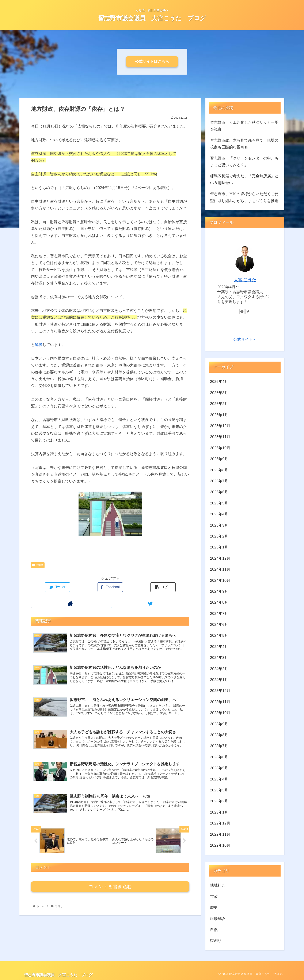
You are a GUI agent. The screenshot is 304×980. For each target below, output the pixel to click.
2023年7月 (219, 746)
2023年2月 (219, 801)
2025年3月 (219, 525)
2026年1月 (219, 415)
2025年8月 (219, 470)
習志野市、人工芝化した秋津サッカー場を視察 (244, 126)
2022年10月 (220, 845)
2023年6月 (219, 757)
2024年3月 (219, 658)
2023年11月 (220, 702)
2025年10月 (220, 448)
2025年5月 (219, 503)
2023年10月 (220, 713)
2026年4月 (219, 382)
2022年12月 (220, 823)
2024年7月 (219, 614)
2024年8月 (219, 602)
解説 (39, 345)
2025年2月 (219, 536)
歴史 (214, 908)
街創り (38, 565)
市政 (214, 897)
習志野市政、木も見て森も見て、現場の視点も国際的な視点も (244, 144)
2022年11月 (220, 834)
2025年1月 (219, 547)
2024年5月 (219, 635)
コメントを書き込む (110, 892)
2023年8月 (219, 735)
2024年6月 (219, 625)
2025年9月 (219, 459)
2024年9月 (219, 591)
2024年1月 (219, 680)
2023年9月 (219, 724)
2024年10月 (220, 580)
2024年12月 (220, 558)
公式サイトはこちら (152, 62)
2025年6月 (219, 492)
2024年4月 (219, 647)
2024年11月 (220, 569)
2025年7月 (219, 481)
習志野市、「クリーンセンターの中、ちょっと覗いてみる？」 (244, 162)
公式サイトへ (245, 339)
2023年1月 (219, 812)
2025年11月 (220, 437)
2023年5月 (219, 768)
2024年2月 (219, 669)
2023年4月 (219, 779)
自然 (214, 930)
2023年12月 (220, 691)
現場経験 (218, 919)
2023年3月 (219, 790)
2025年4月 (219, 514)
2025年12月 (220, 426)
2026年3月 (219, 393)
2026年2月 (219, 404)
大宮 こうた (245, 280)
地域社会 (218, 885)
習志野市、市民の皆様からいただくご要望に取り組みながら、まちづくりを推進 (244, 197)
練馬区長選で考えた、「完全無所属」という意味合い (244, 179)
